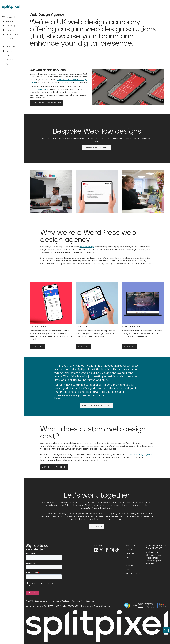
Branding (10, 30)
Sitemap (90, 601)
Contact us (96, 526)
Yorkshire (137, 502)
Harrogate (137, 505)
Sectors (10, 51)
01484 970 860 (155, 548)
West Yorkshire (92, 505)
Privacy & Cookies (61, 601)
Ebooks (10, 60)
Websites (10, 21)
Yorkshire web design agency (138, 455)
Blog (8, 55)
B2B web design (87, 247)
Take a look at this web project (96, 405)
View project (37, 346)
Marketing (11, 26)
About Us (10, 47)
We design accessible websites (46, 103)
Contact (10, 64)
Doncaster (86, 508)
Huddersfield (63, 505)
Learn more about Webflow (96, 148)
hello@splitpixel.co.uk (158, 545)
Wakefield (96, 508)
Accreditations (133, 573)
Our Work (10, 39)
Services (130, 553)
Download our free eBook (54, 467)
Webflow (42, 89)
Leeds (110, 505)
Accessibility (78, 601)
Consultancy (12, 34)
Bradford (127, 505)
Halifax (146, 505)
